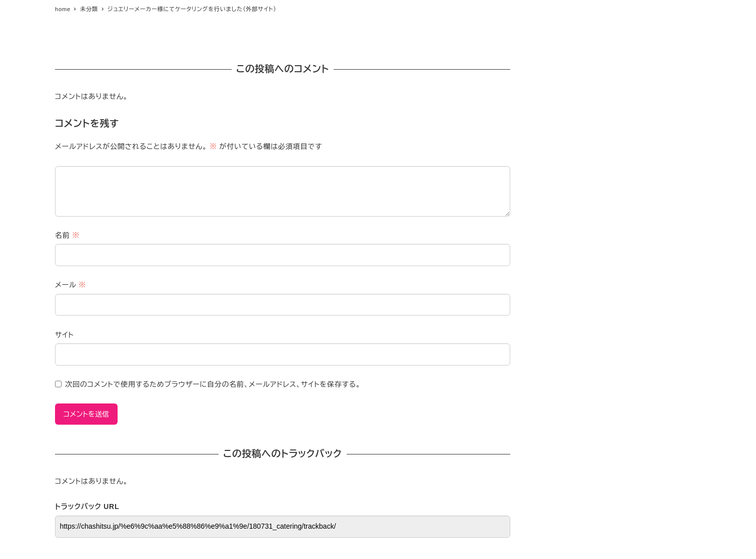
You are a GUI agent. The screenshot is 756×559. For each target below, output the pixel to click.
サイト (64, 335)
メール (70, 285)
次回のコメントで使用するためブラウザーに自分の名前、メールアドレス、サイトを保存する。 (213, 384)
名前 (67, 235)
